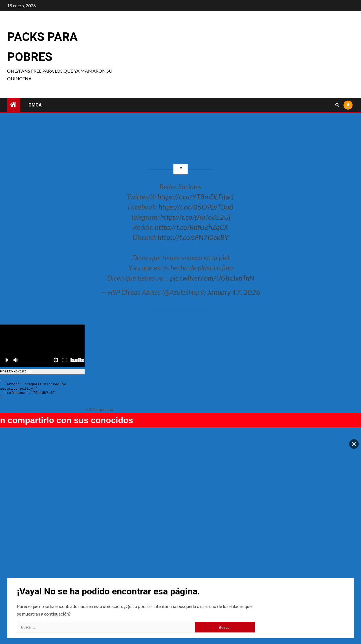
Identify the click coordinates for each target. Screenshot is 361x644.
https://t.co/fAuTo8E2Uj (195, 217)
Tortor (281, 601)
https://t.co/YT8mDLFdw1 (196, 197)
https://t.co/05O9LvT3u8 (196, 207)
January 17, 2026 (234, 292)
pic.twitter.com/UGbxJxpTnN (212, 278)
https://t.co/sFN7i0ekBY (193, 237)
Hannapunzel (201, 601)
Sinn (108, 601)
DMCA (35, 105)
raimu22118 (29, 601)
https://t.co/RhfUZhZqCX (191, 227)
